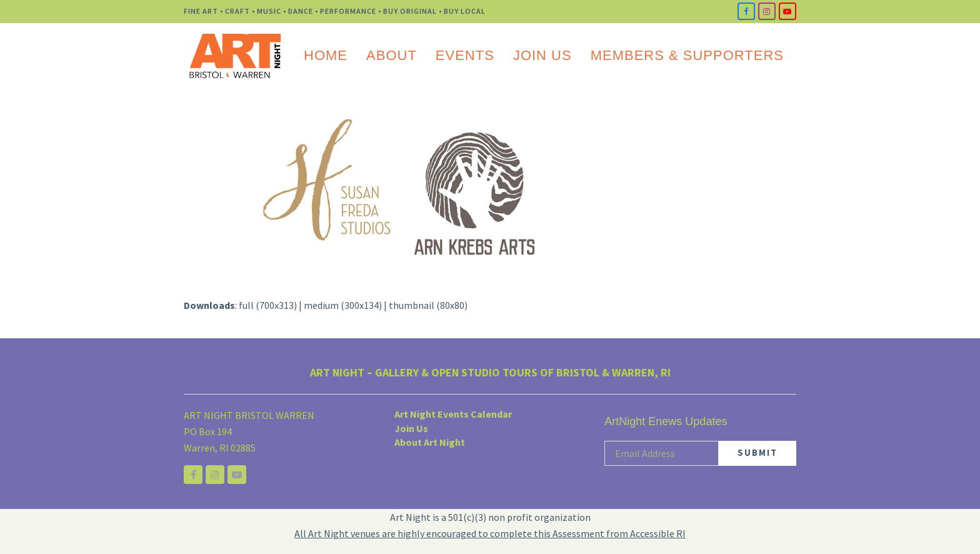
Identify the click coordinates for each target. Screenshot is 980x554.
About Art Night (430, 442)
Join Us (411, 428)
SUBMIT (757, 452)
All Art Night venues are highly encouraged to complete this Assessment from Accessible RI (490, 533)
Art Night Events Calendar (453, 414)
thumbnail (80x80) (428, 305)
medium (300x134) (343, 305)
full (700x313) (268, 305)
